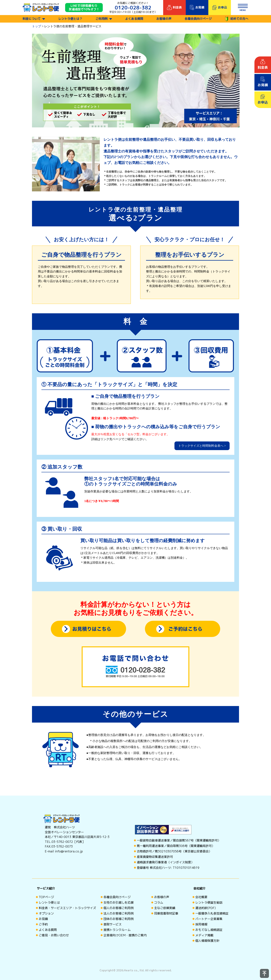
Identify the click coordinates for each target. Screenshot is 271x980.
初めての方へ (237, 19)
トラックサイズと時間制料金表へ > (202, 446)
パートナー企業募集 (209, 919)
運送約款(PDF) (206, 908)
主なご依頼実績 (165, 908)
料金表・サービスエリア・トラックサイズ (67, 908)
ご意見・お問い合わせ (54, 935)
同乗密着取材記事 (166, 913)
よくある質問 (134, 19)
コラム (159, 902)
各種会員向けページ (198, 19)
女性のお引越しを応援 (119, 902)
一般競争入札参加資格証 (212, 913)
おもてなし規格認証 (209, 930)
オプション (46, 913)
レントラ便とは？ (70, 19)
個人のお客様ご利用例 (119, 908)
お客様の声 (164, 19)
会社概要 (201, 897)
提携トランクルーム (117, 930)
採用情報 (201, 924)
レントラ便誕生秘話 (209, 902)
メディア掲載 (204, 935)
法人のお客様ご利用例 (119, 913)
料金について (32, 19)
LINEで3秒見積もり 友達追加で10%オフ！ (84, 8)
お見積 (43, 919)
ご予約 (43, 924)
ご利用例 (102, 19)
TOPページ (46, 897)
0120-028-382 (133, 8)
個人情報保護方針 (207, 941)
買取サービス (113, 924)
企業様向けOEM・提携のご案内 (125, 935)
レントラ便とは (49, 902)
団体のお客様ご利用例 (119, 919)
